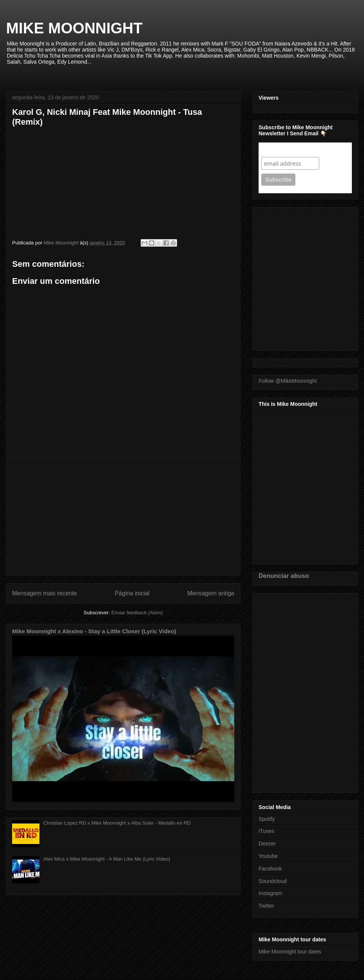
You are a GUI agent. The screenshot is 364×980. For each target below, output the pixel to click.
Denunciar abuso (284, 576)
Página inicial (132, 593)
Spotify (267, 819)
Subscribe (276, 150)
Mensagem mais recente (45, 593)
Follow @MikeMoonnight (288, 381)
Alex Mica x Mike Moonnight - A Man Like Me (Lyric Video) (107, 859)
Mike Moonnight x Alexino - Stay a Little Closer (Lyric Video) (94, 631)
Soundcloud (273, 881)
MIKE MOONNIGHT (74, 28)
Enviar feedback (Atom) (137, 613)
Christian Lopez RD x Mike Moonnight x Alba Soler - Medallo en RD (117, 823)
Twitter (266, 906)
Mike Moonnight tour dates (290, 952)
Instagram (270, 893)
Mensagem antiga (211, 593)
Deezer (267, 844)
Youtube (268, 856)
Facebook (270, 869)
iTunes (267, 831)
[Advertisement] (123, 517)
